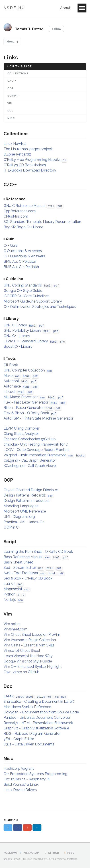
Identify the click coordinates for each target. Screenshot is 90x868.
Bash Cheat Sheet (18, 562)
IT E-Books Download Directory (30, 170)
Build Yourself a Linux (21, 784)
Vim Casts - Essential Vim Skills (29, 645)
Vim (10, 103)
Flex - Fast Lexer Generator (26, 402)
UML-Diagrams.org (19, 517)
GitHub (51, 853)
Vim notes (12, 624)
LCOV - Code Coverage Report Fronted (36, 450)
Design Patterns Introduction (27, 501)
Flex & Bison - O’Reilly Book (26, 413)
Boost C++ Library (18, 346)
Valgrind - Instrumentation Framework (35, 455)
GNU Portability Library (22, 330)
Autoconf (11, 381)
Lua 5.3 (9, 584)
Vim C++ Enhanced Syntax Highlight (33, 667)
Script (13, 96)
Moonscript (13, 589)
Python (9, 594)
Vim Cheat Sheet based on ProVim (32, 635)
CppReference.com (20, 211)
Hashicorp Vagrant (19, 768)
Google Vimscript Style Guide (28, 661)
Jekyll (51, 859)
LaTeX (9, 696)
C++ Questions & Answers (24, 256)
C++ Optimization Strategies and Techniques (40, 307)
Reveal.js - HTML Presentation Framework (38, 723)
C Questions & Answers (23, 251)
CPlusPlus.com (16, 216)
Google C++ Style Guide (23, 291)
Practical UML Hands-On (24, 522)
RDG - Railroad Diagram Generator (32, 734)
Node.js (10, 600)
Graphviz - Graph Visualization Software (36, 728)
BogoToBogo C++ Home (23, 227)
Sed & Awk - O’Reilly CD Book (28, 578)
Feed (69, 853)
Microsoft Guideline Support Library (33, 301)
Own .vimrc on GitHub (21, 672)
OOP (11, 88)
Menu (10, 42)
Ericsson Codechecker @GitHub (30, 439)
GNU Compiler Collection (24, 370)
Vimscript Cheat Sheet (22, 651)
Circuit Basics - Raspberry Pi (27, 779)
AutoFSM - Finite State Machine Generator (38, 418)
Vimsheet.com (15, 629)
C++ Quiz (11, 245)
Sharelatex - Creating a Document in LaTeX (39, 701)
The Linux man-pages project (28, 149)
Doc (10, 111)
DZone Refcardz (17, 154)
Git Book (11, 365)
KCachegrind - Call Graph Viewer (30, 466)
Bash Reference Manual (23, 557)
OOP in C (11, 527)
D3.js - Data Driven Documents (29, 744)
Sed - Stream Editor (20, 568)
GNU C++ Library (17, 336)
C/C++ (12, 81)
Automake (12, 386)
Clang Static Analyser (21, 434)
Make (8, 376)
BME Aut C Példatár (20, 261)
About (65, 8)
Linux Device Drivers (20, 790)
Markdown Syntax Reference (27, 707)
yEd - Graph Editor (19, 739)
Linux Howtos (15, 144)
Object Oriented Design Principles (31, 490)
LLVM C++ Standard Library (26, 341)
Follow (56, 29)
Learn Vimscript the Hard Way (28, 656)
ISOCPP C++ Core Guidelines (27, 296)
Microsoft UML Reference (25, 511)
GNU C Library (15, 325)
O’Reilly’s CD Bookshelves (25, 165)
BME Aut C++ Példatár (21, 267)
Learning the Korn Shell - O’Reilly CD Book (38, 552)
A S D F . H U (14, 8)
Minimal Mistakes (67, 859)
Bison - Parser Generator (24, 408)
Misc (11, 118)
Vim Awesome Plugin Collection (30, 640)
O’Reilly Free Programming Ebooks (32, 160)
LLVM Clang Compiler (21, 428)
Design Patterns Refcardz (25, 495)
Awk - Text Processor (21, 573)
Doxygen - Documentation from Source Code (41, 712)
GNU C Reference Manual (25, 206)
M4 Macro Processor (21, 397)
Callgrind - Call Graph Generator (30, 460)
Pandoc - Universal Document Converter (37, 718)
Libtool (9, 392)
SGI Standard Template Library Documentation (42, 222)
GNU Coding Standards (23, 285)
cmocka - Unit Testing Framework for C (36, 444)
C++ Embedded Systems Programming (35, 774)
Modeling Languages (21, 506)
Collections (18, 74)
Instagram (29, 853)
